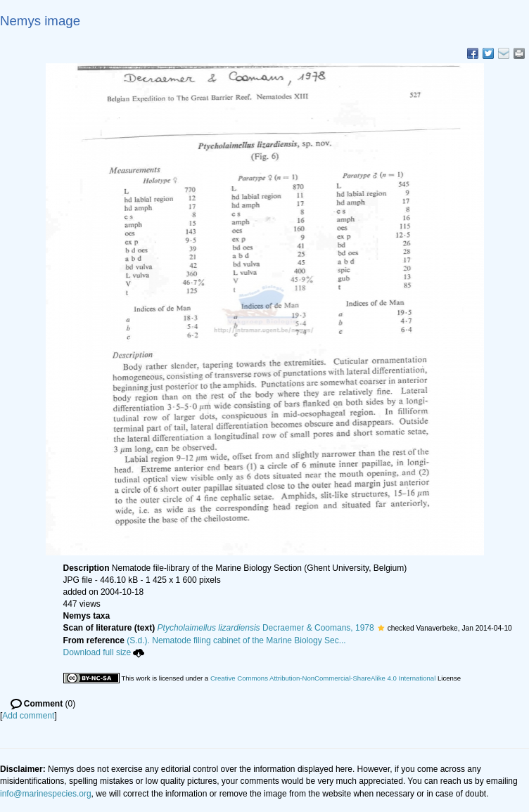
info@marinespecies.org (46, 794)
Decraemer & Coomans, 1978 (266, 628)
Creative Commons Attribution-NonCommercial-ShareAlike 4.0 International (323, 678)
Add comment (28, 716)
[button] (381, 628)
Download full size (104, 652)
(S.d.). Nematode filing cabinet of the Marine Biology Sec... (236, 640)
